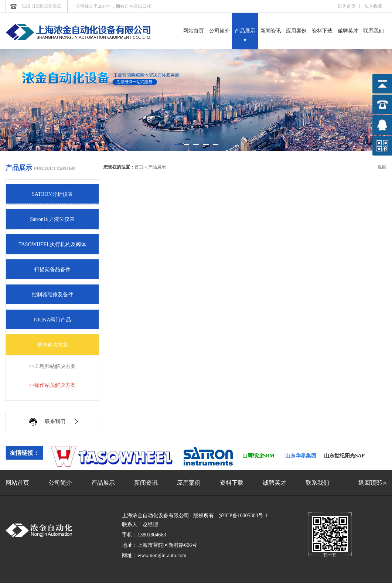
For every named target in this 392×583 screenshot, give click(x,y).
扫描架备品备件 (52, 270)
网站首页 (194, 31)
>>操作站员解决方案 (52, 385)
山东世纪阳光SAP (344, 456)
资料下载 (322, 31)
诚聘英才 (348, 31)
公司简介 (219, 31)
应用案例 (296, 31)
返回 (382, 167)
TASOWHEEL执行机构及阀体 (52, 244)
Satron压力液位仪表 (52, 219)
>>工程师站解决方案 (52, 366)
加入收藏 (373, 6)
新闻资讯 (271, 31)
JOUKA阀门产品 (52, 320)
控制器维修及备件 (52, 295)
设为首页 (347, 6)
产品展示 (245, 31)
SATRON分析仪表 (52, 194)
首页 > (141, 167)
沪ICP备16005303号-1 (243, 516)
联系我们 (374, 31)
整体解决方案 (52, 345)
